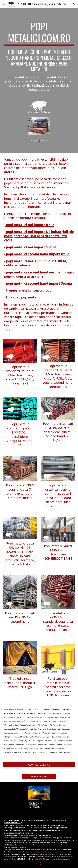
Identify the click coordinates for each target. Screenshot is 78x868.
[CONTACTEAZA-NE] (39, 765)
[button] (3, 4)
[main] (39, 56)
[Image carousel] (39, 129)
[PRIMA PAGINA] (39, 777)
